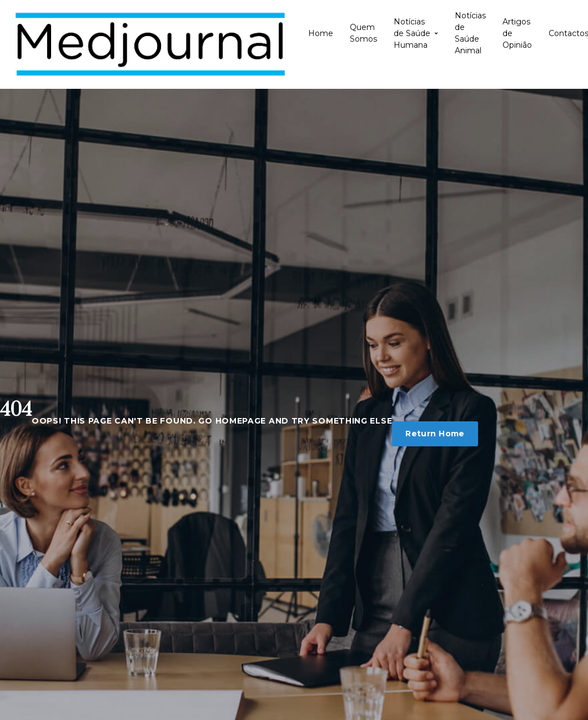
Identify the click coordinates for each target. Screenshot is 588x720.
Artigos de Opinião (517, 33)
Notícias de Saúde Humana (416, 33)
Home (321, 33)
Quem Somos (363, 33)
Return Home (435, 434)
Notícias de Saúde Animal (470, 33)
